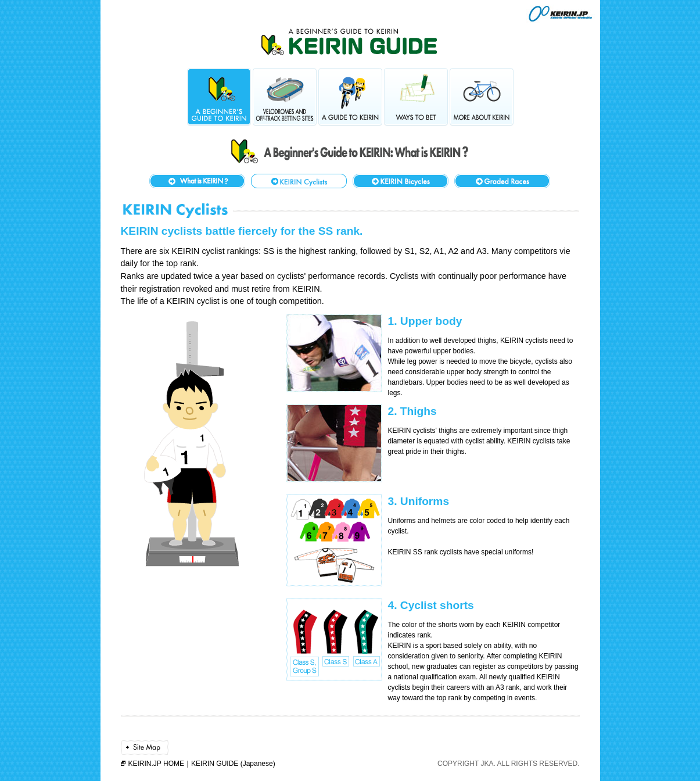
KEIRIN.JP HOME (156, 764)
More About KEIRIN (482, 97)
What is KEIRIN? (197, 181)
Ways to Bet (416, 97)
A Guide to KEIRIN (350, 97)
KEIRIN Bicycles (401, 181)
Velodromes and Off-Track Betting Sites (285, 97)
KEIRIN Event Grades (502, 181)
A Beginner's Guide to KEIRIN (219, 97)
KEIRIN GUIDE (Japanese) (233, 764)
